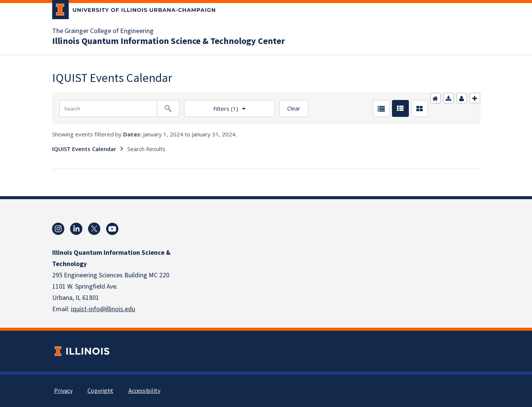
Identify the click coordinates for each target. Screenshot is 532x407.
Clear (294, 108)
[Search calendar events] (168, 108)
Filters (211, 106)
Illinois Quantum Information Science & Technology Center (169, 41)
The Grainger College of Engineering (103, 31)
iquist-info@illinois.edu (103, 309)
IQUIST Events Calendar (84, 149)
